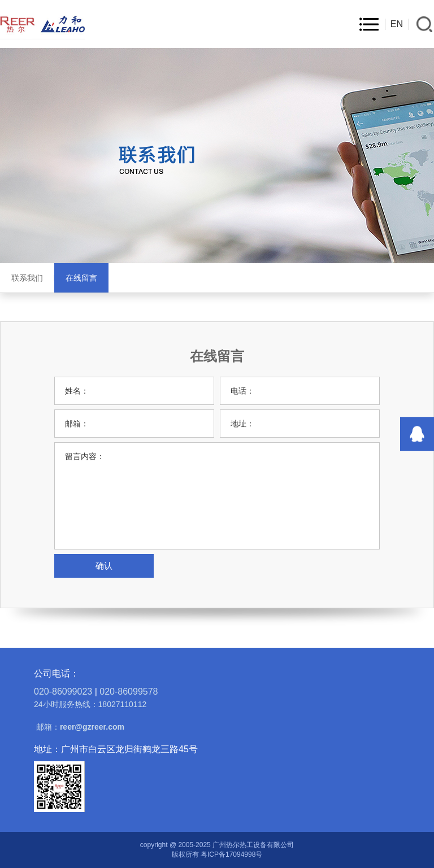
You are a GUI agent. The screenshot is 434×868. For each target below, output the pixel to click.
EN (397, 24)
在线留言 (81, 278)
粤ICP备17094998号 (231, 854)
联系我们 (27, 278)
